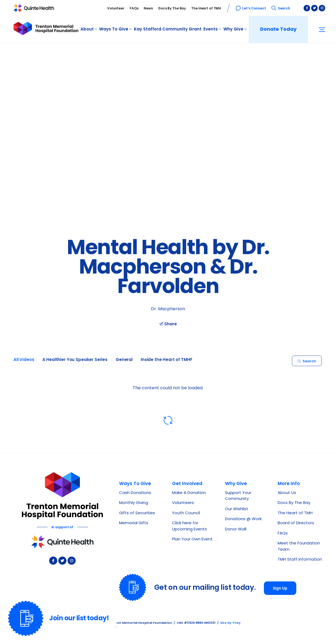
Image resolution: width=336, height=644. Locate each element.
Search (281, 9)
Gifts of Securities (137, 513)
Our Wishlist (237, 509)
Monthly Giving (134, 503)
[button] (322, 30)
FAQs (134, 9)
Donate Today (278, 30)
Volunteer (116, 9)
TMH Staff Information (300, 560)
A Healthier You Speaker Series (75, 362)
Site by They (230, 623)
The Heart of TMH (206, 9)
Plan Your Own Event (192, 539)
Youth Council (186, 513)
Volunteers (183, 503)
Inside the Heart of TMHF (166, 362)
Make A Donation (189, 493)
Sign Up (280, 589)
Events (212, 30)
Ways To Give (115, 30)
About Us (287, 493)
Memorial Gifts (134, 523)
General (124, 362)
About (89, 30)
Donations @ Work (243, 519)
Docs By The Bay (172, 9)
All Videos (24, 362)
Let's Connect (251, 9)
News (148, 9)
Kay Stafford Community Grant (168, 30)
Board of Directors (296, 523)
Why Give (235, 30)
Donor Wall (236, 529)
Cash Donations (135, 493)
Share (168, 326)
